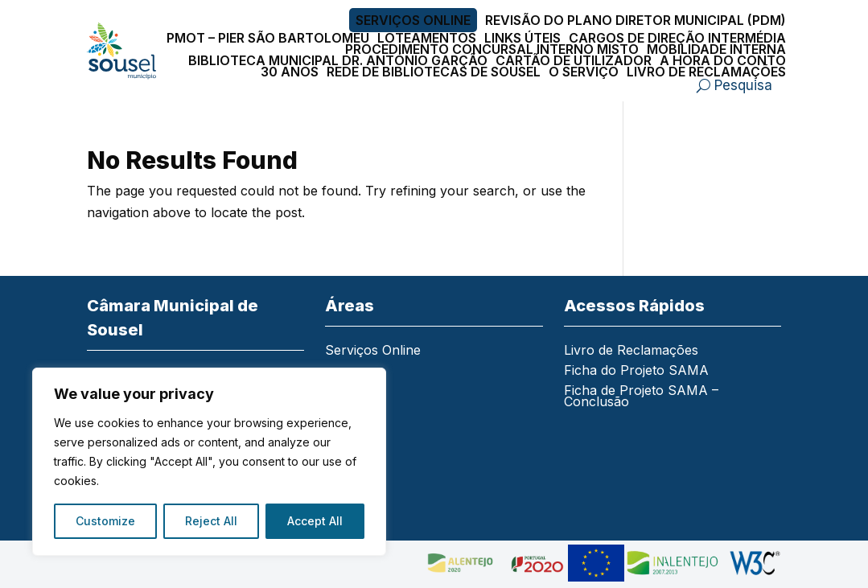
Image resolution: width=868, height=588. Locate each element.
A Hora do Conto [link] (723, 60)
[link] (121, 51)
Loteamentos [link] (427, 38)
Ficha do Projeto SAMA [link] (636, 371)
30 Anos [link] (290, 72)
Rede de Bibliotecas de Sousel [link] (434, 72)
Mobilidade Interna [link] (716, 49)
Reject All (211, 521)
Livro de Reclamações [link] (706, 72)
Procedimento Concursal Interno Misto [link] (492, 49)
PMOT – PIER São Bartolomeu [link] (268, 38)
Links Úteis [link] (522, 38)
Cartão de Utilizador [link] (574, 60)
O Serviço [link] (584, 72)
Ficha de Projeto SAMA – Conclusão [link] (641, 397)
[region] (209, 462)
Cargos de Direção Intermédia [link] (677, 38)
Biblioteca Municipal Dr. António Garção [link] (338, 60)
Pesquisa (743, 85)
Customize (105, 521)
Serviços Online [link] (413, 20)
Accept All (315, 521)
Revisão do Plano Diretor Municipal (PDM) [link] (636, 20)
